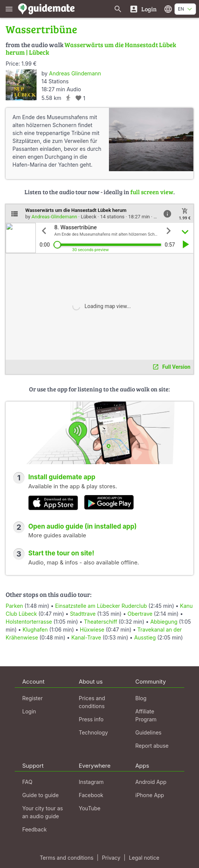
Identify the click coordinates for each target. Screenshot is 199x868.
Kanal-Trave (86, 637)
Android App (151, 782)
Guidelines (148, 732)
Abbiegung (164, 622)
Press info (91, 719)
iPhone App (150, 795)
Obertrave (140, 614)
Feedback (34, 829)
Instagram (91, 782)
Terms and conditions (66, 858)
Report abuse (152, 746)
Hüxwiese (92, 630)
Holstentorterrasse (29, 622)
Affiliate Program (146, 715)
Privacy (111, 858)
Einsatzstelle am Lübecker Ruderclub (101, 606)
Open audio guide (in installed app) (83, 526)
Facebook (91, 795)
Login (29, 711)
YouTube (90, 808)
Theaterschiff (101, 622)
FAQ (27, 782)
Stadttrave (83, 614)
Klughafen (35, 630)
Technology (93, 732)
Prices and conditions (92, 702)
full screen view (152, 192)
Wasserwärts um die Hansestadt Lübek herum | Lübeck (91, 48)
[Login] (143, 9)
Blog (141, 698)
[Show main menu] (9, 9)
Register (32, 698)
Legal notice (144, 858)
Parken (14, 606)
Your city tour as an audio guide (43, 812)
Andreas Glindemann (75, 73)
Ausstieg (145, 637)
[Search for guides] (118, 9)
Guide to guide (41, 795)
